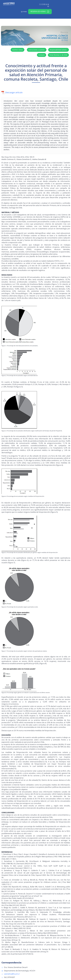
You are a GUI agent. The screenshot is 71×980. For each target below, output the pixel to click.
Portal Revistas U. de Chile (58, 55)
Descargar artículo (12, 92)
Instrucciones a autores (37, 50)
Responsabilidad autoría (59, 50)
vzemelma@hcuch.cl (12, 974)
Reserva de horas (40, 12)
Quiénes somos (17, 50)
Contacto (42, 55)
